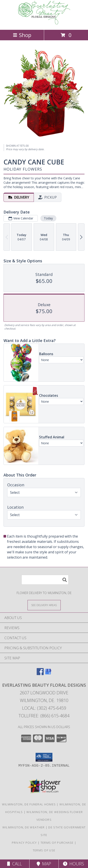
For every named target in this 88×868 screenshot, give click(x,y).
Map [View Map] (44, 864)
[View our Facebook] (40, 674)
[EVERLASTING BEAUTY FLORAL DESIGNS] (44, 23)
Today (48, 218)
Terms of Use (44, 850)
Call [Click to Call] (15, 864)
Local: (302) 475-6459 (44, 708)
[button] (44, 757)
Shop (22, 35)
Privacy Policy (24, 843)
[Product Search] (45, 580)
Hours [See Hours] (73, 864)
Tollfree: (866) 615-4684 (44, 716)
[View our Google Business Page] (48, 674)
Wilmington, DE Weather (24, 827)
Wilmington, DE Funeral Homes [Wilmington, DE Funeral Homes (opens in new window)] (29, 804)
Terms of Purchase (57, 843)
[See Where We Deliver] (44, 605)
